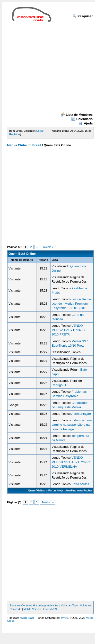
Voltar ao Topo (69, 605)
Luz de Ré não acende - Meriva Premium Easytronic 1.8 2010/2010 (72, 304)
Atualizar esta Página (79, 490)
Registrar (15, 134)
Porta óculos (80, 484)
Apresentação (81, 414)
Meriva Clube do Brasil (24, 145)
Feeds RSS (50, 609)
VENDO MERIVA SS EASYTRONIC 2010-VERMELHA (71, 462)
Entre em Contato (20, 605)
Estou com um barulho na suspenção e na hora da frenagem (72, 425)
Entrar (40, 131)
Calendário (82, 119)
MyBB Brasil (27, 618)
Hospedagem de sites (46, 605)
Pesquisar (82, 16)
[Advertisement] (46, 67)
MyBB (65, 618)
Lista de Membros (77, 115)
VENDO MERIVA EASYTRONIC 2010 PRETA (68, 330)
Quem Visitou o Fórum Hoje (46, 490)
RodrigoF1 (59, 385)
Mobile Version (32, 609)
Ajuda (86, 123)
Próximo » (48, 247)
